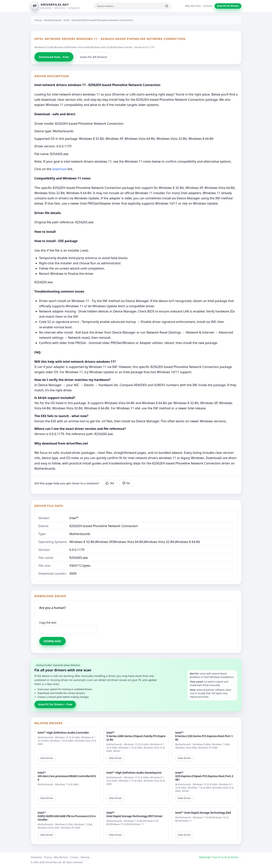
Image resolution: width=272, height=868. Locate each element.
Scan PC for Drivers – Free (55, 704)
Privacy (48, 857)
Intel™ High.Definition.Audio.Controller (63, 733)
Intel (66, 20)
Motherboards (53, 20)
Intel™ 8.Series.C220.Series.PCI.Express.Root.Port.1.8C (204, 736)
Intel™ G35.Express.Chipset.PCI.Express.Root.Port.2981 (204, 776)
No (126, 483)
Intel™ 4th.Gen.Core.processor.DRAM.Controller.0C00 (67, 776)
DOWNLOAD (52, 641)
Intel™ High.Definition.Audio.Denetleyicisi (134, 773)
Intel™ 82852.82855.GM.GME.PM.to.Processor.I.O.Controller (67, 816)
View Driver (47, 758)
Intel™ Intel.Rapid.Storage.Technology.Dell (203, 813)
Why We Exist (193, 6)
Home (38, 20)
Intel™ (74, 518)
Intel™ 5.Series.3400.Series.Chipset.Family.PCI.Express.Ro (136, 736)
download (59, 169)
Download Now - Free (54, 57)
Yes (110, 483)
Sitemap (85, 857)
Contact (208, 6)
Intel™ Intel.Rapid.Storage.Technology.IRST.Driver (135, 814)
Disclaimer (36, 857)
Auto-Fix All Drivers (94, 57)
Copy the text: (48, 623)
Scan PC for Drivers (228, 6)
